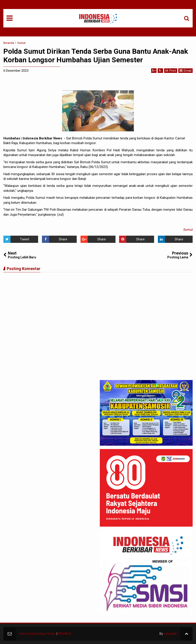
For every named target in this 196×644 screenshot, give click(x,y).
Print (171, 70)
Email (185, 70)
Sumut (188, 230)
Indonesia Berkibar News (37, 634)
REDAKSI (65, 634)
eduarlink (170, 634)
